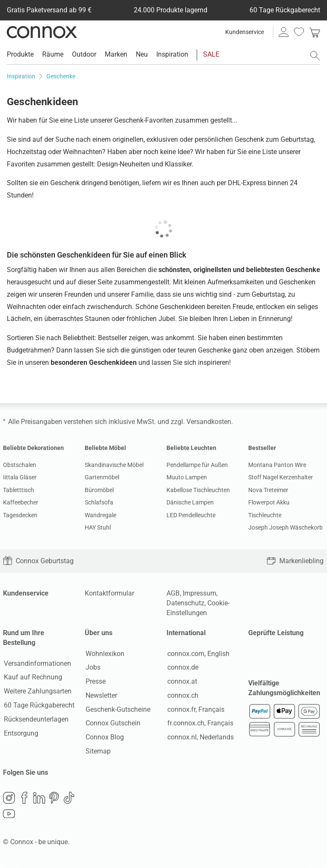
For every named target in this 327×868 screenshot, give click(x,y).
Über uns (99, 633)
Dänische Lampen (190, 502)
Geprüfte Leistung (276, 633)
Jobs (92, 668)
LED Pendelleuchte (191, 515)
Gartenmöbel (102, 477)
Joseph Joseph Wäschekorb (285, 527)
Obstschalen (20, 465)
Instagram (9, 799)
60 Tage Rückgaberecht (38, 706)
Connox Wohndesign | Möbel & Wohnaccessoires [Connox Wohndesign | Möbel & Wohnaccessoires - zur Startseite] (42, 32)
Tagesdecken (20, 515)
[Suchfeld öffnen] (315, 56)
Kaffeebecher (21, 502)
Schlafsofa (99, 502)
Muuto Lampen (187, 477)
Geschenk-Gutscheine (117, 709)
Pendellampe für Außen (197, 465)
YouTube (9, 815)
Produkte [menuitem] (20, 54)
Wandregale (100, 515)
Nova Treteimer (268, 490)
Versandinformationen (37, 663)
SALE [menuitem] (211, 54)
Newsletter (100, 696)
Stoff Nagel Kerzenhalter (281, 477)
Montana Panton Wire (277, 465)
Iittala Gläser (20, 477)
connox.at (181, 682)
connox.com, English (198, 654)
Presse (95, 682)
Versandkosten (209, 422)
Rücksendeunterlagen (35, 720)
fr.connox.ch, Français (199, 723)
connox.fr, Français (195, 709)
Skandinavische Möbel (114, 465)
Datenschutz (185, 603)
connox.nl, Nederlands (200, 738)
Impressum (199, 593)
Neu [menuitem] (142, 54)
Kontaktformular (109, 593)
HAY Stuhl (98, 527)
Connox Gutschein (112, 723)
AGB (173, 593)
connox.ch (182, 696)
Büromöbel (99, 490)
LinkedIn (39, 799)
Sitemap (97, 752)
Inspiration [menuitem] (172, 54)
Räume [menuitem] (53, 54)
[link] (315, 32)
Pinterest (54, 799)
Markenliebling (295, 561)
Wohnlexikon (104, 654)
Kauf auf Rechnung (32, 677)
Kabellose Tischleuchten (198, 490)
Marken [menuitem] (116, 54)
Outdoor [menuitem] (84, 54)
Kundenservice (245, 32)
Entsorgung (20, 733)
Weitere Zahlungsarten (37, 692)
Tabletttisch (19, 490)
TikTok (69, 799)
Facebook (24, 799)
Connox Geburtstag (38, 561)
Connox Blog (104, 738)
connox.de (182, 668)
